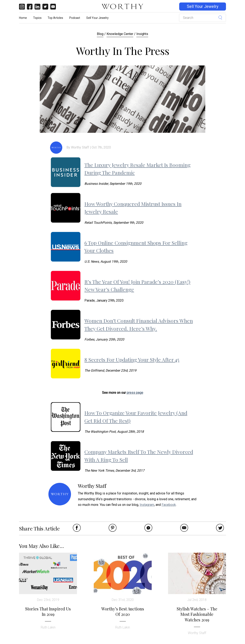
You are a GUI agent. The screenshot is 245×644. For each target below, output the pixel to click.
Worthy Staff (80, 147)
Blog (100, 34)
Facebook (169, 505)
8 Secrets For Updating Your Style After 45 (132, 359)
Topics (37, 18)
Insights (142, 34)
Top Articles (55, 18)
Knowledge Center (120, 34)
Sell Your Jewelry (203, 7)
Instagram (147, 505)
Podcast (75, 18)
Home (23, 18)
